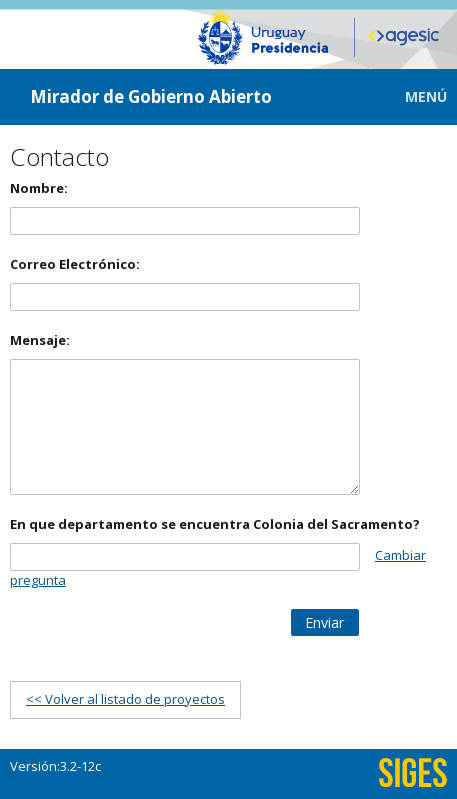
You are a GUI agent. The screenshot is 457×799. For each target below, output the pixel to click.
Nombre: (39, 188)
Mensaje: (40, 340)
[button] (411, 96)
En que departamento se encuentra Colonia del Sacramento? (215, 524)
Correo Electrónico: (75, 264)
